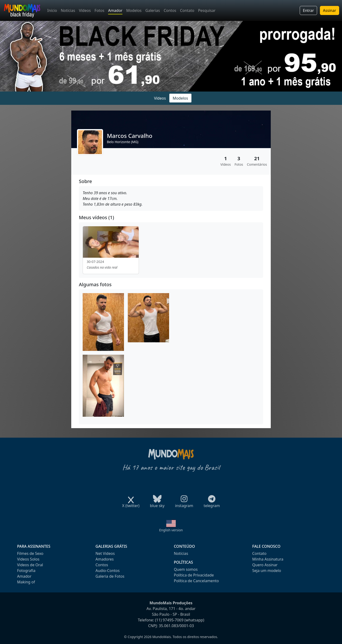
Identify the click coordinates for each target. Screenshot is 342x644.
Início (52, 10)
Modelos (134, 10)
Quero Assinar (265, 565)
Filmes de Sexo (30, 553)
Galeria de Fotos (110, 576)
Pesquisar (207, 10)
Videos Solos (28, 559)
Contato (187, 10)
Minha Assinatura (268, 559)
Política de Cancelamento (196, 581)
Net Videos (105, 553)
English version (171, 530)
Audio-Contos (108, 571)
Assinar (330, 10)
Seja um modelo (267, 571)
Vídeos (85, 10)
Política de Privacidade (194, 575)
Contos (170, 10)
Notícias (68, 10)
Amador (115, 10)
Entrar (308, 10)
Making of (26, 582)
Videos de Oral (30, 565)
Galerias (153, 10)
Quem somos (186, 569)
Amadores (105, 559)
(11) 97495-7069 (169, 620)
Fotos (99, 10)
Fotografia (26, 571)
